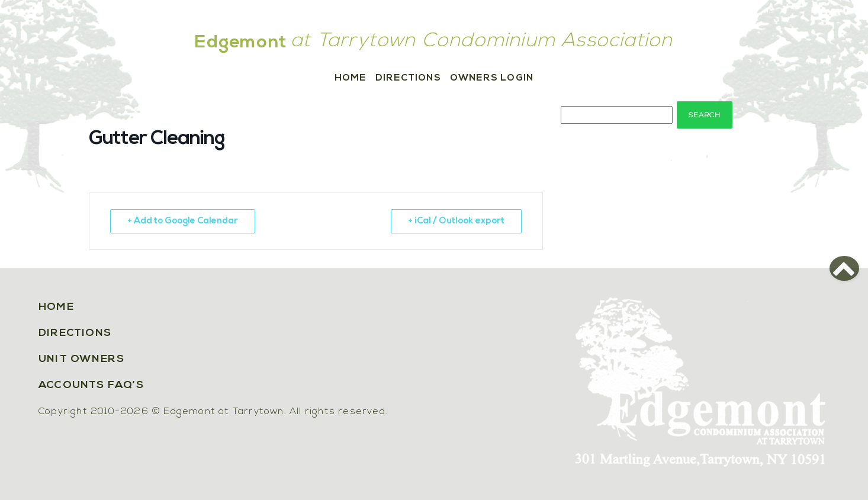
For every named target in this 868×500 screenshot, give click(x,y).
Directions (408, 78)
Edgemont (241, 43)
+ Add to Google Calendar (183, 221)
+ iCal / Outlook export (456, 221)
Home (351, 78)
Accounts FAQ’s (91, 385)
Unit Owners (81, 359)
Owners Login (492, 78)
